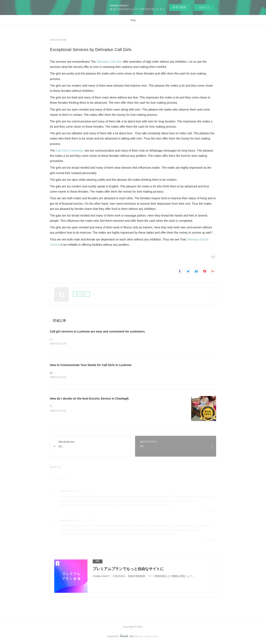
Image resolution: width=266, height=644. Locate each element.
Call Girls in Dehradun (70, 151)
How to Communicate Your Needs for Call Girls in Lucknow (91, 365)
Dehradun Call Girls (109, 62)
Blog (133, 20)
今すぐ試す (179, 7)
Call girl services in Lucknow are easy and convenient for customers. (98, 331)
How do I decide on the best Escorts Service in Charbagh (89, 399)
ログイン (204, 7)
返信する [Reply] (209, 511)
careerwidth (67, 492)
